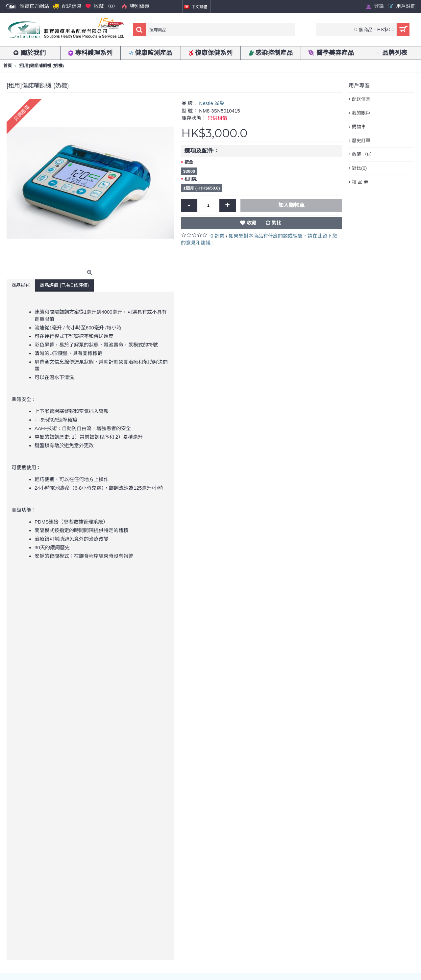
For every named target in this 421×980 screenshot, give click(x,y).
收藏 (252, 223)
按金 (189, 162)
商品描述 (21, 285)
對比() (359, 168)
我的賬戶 (361, 113)
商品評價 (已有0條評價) (64, 285)
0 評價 (218, 236)
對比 (277, 223)
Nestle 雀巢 (212, 103)
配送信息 (361, 99)
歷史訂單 (361, 141)
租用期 (191, 179)
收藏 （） (363, 155)
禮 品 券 (360, 182)
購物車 (359, 127)
